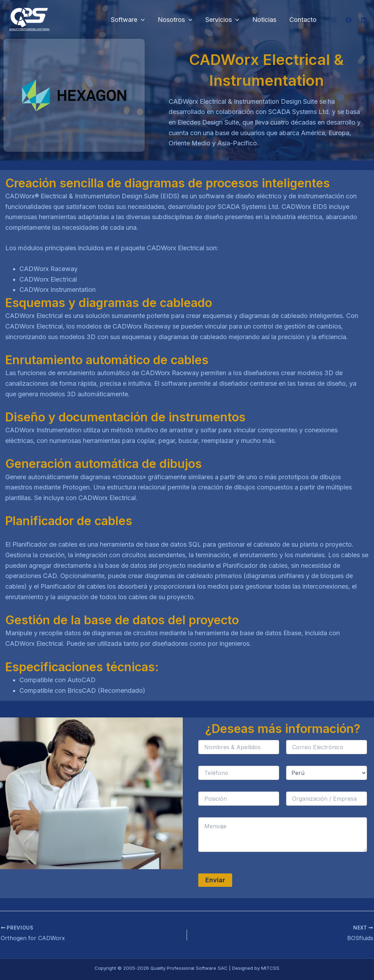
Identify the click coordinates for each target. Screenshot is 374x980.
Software (130, 20)
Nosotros (176, 20)
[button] (143, 20)
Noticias (265, 20)
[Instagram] (333, 20)
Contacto (303, 20)
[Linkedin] (364, 20)
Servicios (223, 20)
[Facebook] (349, 20)
